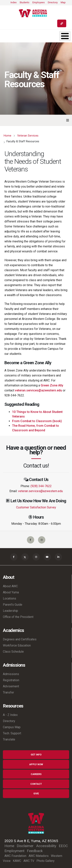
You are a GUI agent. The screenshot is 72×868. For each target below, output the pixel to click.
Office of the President (18, 617)
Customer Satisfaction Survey (36, 507)
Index (14, 2)
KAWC (17, 861)
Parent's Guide (13, 605)
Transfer (8, 692)
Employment (14, 851)
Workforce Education (17, 645)
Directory (53, 2)
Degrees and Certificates (20, 639)
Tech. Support (12, 733)
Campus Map (12, 727)
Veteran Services (28, 136)
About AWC (10, 586)
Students (24, 2)
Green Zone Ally (52, 385)
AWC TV (29, 861)
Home (7, 136)
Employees (39, 2)
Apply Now (36, 764)
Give (36, 793)
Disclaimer (25, 846)
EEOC (63, 846)
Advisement (11, 686)
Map (63, 2)
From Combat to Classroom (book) (37, 421)
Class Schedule (13, 652)
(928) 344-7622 (41, 486)
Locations (10, 598)
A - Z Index (10, 715)
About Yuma (11, 592)
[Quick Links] (62, 23)
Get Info (36, 755)
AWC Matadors (39, 856)
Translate (9, 739)
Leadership (10, 611)
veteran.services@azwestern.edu (38, 390)
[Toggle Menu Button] (65, 36)
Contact (36, 784)
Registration (11, 680)
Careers (36, 774)
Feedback (35, 851)
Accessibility (46, 846)
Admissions (11, 674)
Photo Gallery (46, 861)
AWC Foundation (15, 856)
